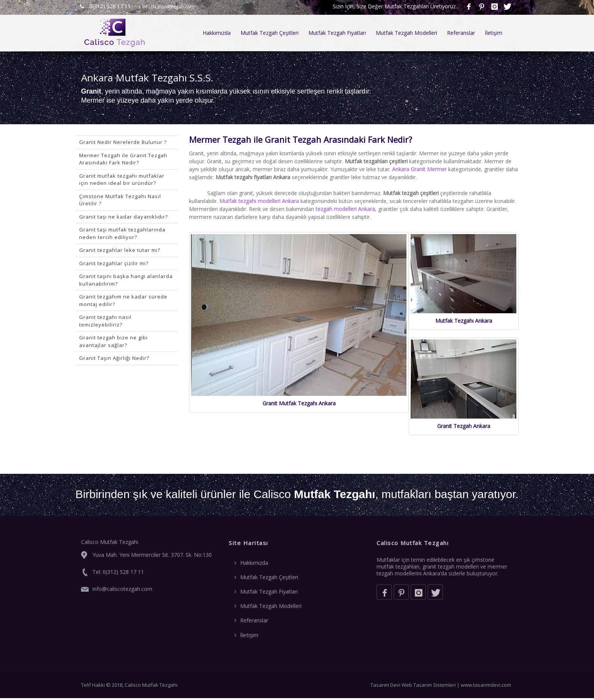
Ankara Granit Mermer (419, 169)
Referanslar (461, 33)
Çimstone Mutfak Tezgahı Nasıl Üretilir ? (120, 200)
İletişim (494, 33)
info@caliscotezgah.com (166, 7)
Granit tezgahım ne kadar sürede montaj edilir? (123, 300)
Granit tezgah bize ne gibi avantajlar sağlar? (113, 341)
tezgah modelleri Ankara (345, 209)
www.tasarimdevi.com (486, 687)
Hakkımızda (217, 33)
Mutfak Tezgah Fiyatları (337, 33)
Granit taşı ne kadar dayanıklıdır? (123, 217)
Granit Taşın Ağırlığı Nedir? (114, 358)
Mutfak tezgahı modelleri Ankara (259, 201)
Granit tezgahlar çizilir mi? (114, 263)
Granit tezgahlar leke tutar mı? (120, 250)
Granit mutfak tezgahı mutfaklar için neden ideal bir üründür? (122, 180)
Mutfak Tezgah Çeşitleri (270, 33)
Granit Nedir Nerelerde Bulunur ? (123, 142)
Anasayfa (503, 88)
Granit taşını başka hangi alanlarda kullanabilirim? (126, 280)
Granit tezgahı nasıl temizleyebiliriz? (105, 321)
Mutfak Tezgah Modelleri (406, 33)
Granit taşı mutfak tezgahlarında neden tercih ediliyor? (122, 233)
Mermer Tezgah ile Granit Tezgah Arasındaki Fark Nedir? (123, 159)
